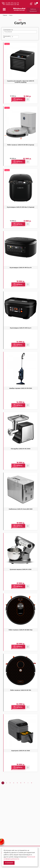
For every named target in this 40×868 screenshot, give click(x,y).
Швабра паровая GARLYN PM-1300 (21, 388)
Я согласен (9, 863)
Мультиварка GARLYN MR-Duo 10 (21, 268)
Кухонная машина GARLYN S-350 (21, 569)
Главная (5, 15)
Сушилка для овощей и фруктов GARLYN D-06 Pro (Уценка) (21, 82)
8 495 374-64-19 (12, 3)
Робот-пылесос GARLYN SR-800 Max (21, 630)
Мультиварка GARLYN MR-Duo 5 (21, 328)
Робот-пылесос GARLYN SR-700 (21, 690)
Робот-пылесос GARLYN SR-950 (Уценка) (21, 145)
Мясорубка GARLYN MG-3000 (21, 449)
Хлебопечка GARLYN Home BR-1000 (21, 509)
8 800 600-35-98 (12, 5)
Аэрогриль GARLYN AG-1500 (21, 751)
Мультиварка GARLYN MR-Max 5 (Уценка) (21, 207)
